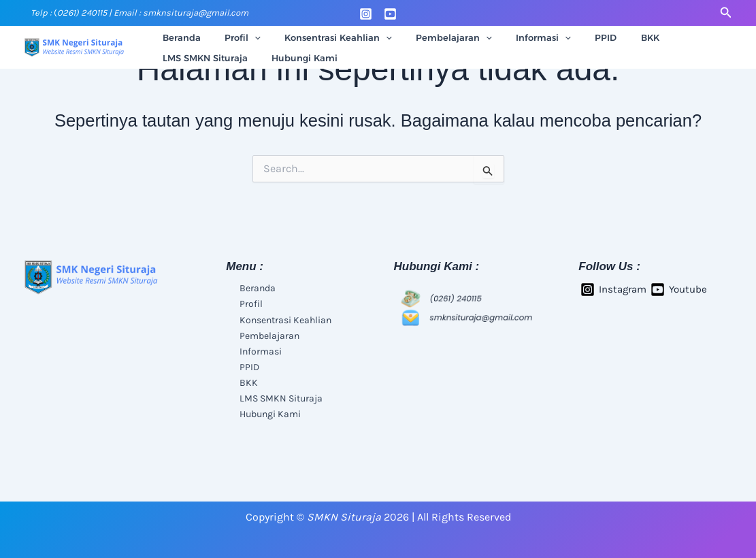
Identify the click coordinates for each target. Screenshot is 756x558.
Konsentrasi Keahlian (323, 37)
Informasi (515, 37)
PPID (571, 37)
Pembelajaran (432, 37)
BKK (609, 37)
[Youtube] (390, 14)
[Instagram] (366, 14)
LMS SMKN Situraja (678, 37)
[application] (245, 37)
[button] (726, 13)
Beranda (178, 37)
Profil (233, 37)
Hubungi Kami (192, 58)
